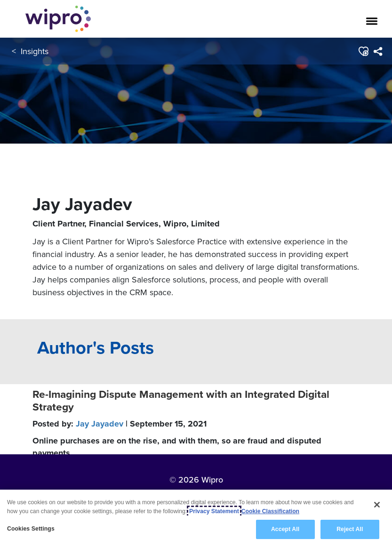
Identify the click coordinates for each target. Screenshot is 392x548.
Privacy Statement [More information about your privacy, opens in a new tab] (214, 511)
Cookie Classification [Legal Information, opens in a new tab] (270, 511)
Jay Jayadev (100, 424)
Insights (35, 51)
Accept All (285, 529)
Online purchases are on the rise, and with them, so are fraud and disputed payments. (177, 447)
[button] (363, 51)
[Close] (377, 505)
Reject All (350, 529)
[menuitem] (378, 51)
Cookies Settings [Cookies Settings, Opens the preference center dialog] (31, 529)
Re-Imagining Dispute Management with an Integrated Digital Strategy (181, 400)
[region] (196, 519)
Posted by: (120, 424)
